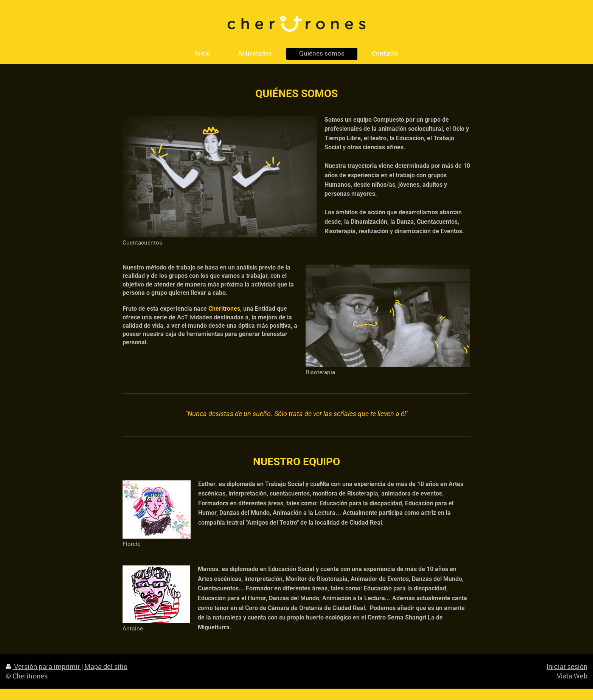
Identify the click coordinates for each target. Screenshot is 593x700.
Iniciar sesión (567, 666)
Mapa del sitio (106, 666)
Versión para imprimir (43, 666)
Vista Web (572, 676)
